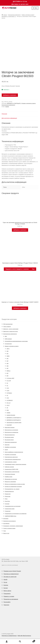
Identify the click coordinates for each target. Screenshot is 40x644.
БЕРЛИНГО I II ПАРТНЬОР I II (9, 16)
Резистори (8, 496)
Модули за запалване (10, 482)
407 (8, 368)
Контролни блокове (10, 474)
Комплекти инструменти (9, 521)
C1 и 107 (9, 381)
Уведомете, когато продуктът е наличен (17, 269)
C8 (7, 408)
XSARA (8, 413)
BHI (6, 336)
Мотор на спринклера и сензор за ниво (15, 484)
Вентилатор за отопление (12, 430)
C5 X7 (8, 405)
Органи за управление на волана (13, 487)
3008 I (8, 356)
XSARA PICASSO (11, 415)
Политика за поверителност (11, 574)
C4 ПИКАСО (10, 400)
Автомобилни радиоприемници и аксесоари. (16, 341)
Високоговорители (10, 435)
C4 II (8, 398)
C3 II (8, 388)
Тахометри (8, 511)
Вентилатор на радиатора (12, 432)
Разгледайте (7, 602)
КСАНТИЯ (9, 425)
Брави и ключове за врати (28, 15)
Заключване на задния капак (14, 423)
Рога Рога (7, 501)
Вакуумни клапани (10, 427)
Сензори (7, 504)
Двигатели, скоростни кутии (10, 331)
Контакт (6, 588)
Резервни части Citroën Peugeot (12, 571)
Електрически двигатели (11, 457)
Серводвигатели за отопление (13, 506)
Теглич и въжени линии (9, 528)
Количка (6, 585)
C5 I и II (9, 403)
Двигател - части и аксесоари (11, 329)
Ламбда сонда (9, 477)
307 (8, 361)
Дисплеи (7, 445)
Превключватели (9, 491)
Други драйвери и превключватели (14, 452)
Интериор (6, 519)
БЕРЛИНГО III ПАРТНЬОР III (14, 420)
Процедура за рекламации (11, 599)
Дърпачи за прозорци (10, 455)
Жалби (5, 580)
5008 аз (9, 371)
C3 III (8, 391)
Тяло (5, 531)
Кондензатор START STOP (12, 469)
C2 (7, 383)
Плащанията (7, 594)
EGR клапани (8, 339)
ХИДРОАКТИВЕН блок (11, 516)
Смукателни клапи (10, 509)
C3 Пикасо (9, 393)
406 (8, 366)
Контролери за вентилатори (12, 472)
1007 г (8, 349)
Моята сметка (7, 591)
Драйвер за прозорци (10, 447)
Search (20, 642)
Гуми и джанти (7, 327)
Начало (5, 15)
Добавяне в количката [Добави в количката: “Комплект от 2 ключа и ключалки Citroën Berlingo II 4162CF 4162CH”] (20, 308)
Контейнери (6, 524)
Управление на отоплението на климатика (16, 514)
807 (8, 376)
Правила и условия (9, 596)
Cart (31, 641)
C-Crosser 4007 (10, 378)
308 (8, 363)
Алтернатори (8, 344)
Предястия (8, 494)
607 (8, 373)
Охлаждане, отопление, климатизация (13, 526)
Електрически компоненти (14, 15)
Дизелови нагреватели (11, 442)
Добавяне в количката (10, 95)
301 (8, 359)
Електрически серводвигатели (13, 459)
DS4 (8, 410)
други (6, 450)
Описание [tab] (4, 114)
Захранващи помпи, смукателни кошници (16, 464)
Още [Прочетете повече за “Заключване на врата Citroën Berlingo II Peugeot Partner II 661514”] (33, 269)
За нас (5, 582)
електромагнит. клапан (11, 462)
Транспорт (6, 605)
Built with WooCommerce (24, 636)
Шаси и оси (6, 533)
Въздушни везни (9, 440)
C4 (7, 395)
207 (8, 354)
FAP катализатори (8, 324)
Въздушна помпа (9, 437)
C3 (7, 386)
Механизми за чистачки (11, 479)
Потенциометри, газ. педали (12, 489)
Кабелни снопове (9, 467)
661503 (7, 107)
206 (8, 351)
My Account (7, 642)
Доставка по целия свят (10, 577)
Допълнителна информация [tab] (9, 118)
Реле (6, 499)
